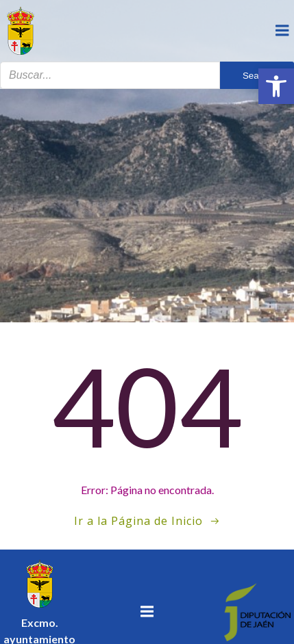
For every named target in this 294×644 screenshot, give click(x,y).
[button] (276, 86)
